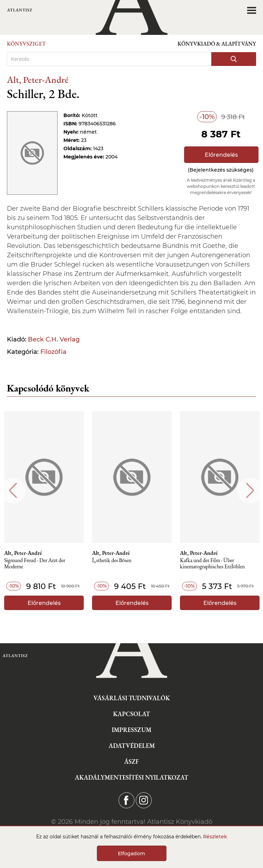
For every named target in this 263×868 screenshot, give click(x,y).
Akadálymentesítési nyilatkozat (131, 777)
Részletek (215, 837)
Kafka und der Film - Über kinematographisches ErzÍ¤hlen (212, 564)
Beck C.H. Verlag (54, 339)
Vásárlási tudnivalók (132, 698)
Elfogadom (131, 853)
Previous (13, 490)
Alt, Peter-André (38, 80)
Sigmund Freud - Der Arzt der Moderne (35, 564)
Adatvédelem (132, 746)
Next (250, 490)
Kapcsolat (131, 714)
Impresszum (131, 730)
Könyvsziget (26, 44)
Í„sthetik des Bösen (112, 561)
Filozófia (53, 352)
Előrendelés (221, 155)
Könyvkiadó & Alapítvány (217, 44)
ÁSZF (131, 761)
